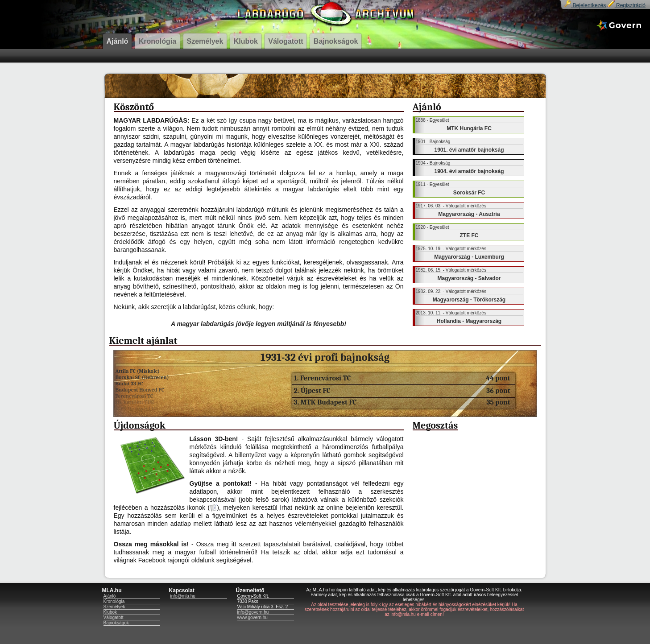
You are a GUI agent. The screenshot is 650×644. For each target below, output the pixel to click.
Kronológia (114, 601)
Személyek (114, 607)
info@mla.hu (183, 596)
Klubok (110, 612)
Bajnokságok (116, 623)
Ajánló (110, 596)
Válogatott (114, 617)
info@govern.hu (253, 612)
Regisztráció (627, 5)
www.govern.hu (253, 617)
